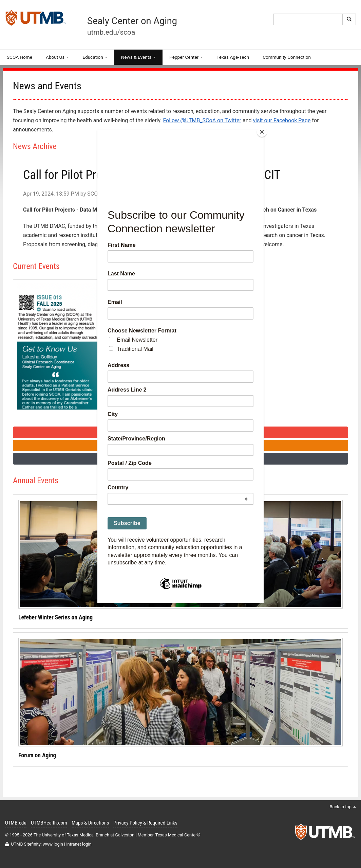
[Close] (262, 132)
